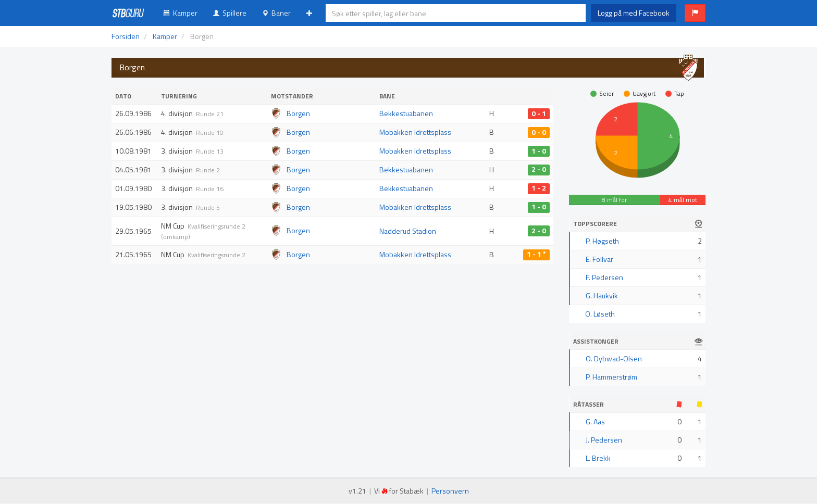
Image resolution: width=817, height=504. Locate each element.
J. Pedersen (604, 440)
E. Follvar (599, 259)
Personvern (450, 491)
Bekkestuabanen (406, 113)
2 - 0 (539, 170)
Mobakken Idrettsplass (415, 132)
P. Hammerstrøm (611, 377)
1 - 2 (539, 188)
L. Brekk (598, 458)
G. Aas (595, 421)
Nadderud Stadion (408, 231)
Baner (276, 13)
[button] (695, 13)
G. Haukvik (602, 295)
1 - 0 (539, 151)
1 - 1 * (536, 255)
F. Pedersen (604, 277)
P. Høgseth (602, 241)
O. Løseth (600, 314)
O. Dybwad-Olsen (614, 358)
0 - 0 (539, 132)
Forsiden (126, 36)
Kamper (181, 13)
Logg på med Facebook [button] (634, 13)
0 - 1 (539, 114)
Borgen (298, 113)
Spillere (230, 13)
